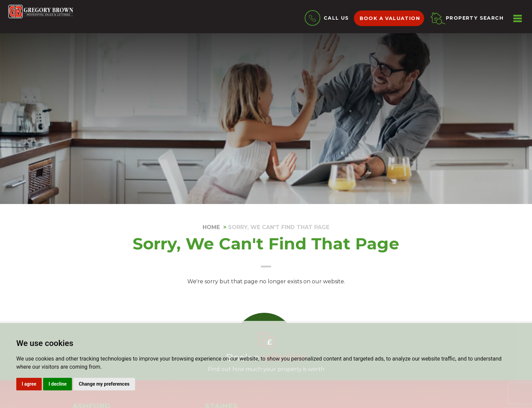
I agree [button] (29, 384)
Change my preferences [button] (104, 384)
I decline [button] (58, 384)
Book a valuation (390, 18)
